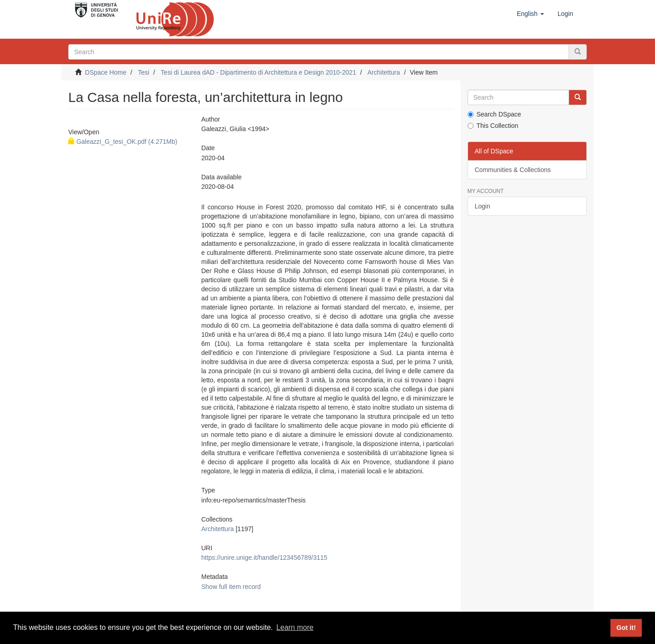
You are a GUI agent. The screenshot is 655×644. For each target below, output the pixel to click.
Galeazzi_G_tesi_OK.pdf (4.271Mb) (123, 142)
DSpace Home (106, 72)
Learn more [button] (295, 627)
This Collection (493, 126)
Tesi (144, 72)
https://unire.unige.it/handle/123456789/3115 (264, 558)
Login (483, 206)
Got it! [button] (626, 628)
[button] (530, 14)
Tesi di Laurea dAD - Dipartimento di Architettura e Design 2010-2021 (258, 72)
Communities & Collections (513, 170)
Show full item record (231, 587)
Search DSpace (494, 114)
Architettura (384, 72)
